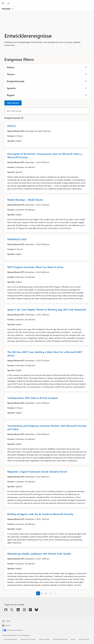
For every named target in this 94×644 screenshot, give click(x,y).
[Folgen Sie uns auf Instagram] (24, 609)
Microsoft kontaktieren (10, 639)
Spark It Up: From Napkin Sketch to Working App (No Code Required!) (47, 309)
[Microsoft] (47, 2)
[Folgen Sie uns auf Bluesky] (36, 609)
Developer (7, 9)
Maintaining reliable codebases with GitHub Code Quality (39, 554)
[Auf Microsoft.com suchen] (9, 3)
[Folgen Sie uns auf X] (12, 609)
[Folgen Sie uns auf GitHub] (6, 609)
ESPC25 (11, 126)
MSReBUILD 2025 (17, 239)
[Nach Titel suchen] (47, 111)
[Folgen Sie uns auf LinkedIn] (18, 609)
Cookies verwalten (44, 639)
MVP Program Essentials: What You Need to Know (35, 267)
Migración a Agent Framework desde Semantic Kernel (37, 471)
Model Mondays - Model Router (25, 200)
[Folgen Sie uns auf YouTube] (30, 609)
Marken (73, 639)
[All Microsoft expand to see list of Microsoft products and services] (3, 3)
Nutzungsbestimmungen (60, 639)
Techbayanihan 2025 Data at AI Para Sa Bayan (33, 398)
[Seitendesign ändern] (8, 621)
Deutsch (8, 625)
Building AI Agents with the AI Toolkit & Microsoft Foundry (40, 514)
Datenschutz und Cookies (28, 639)
